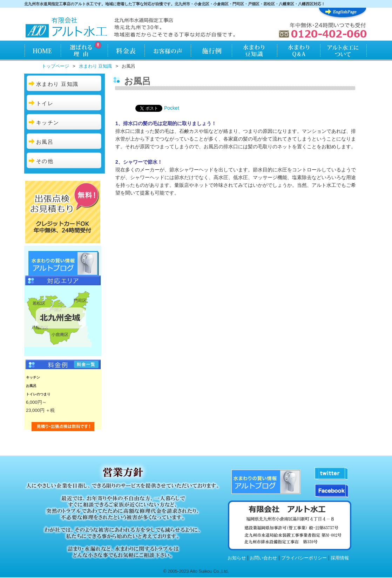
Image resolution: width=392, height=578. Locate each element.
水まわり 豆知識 (96, 66)
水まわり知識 (255, 51)
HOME (42, 51)
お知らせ (237, 558)
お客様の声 (168, 51)
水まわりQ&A (298, 51)
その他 (45, 161)
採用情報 (340, 558)
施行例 (212, 51)
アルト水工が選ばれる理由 (84, 51)
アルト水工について (343, 51)
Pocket (172, 108)
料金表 (126, 51)
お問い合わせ (263, 558)
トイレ (45, 103)
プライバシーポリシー (304, 558)
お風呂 (45, 142)
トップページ (55, 66)
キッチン (48, 123)
